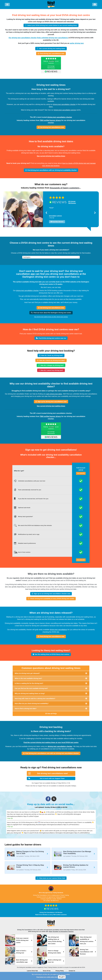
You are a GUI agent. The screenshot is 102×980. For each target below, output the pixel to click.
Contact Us (72, 971)
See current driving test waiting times (51, 156)
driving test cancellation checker (64, 104)
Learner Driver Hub (32, 971)
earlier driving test (77, 43)
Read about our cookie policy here (47, 977)
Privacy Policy (60, 971)
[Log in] (95, 5)
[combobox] (51, 257)
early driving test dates (54, 394)
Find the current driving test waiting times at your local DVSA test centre (51, 742)
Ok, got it (62, 977)
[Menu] (7, 5)
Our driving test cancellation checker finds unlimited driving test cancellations (38, 38)
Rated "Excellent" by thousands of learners (61, 932)
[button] (46, 213)
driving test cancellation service (65, 110)
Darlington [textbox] (27, 257)
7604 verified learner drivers (50, 120)
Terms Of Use (47, 971)
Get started (81, 473)
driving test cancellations (58, 630)
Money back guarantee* (25, 517)
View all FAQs (51, 714)
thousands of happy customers (65, 188)
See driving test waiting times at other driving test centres (51, 317)
